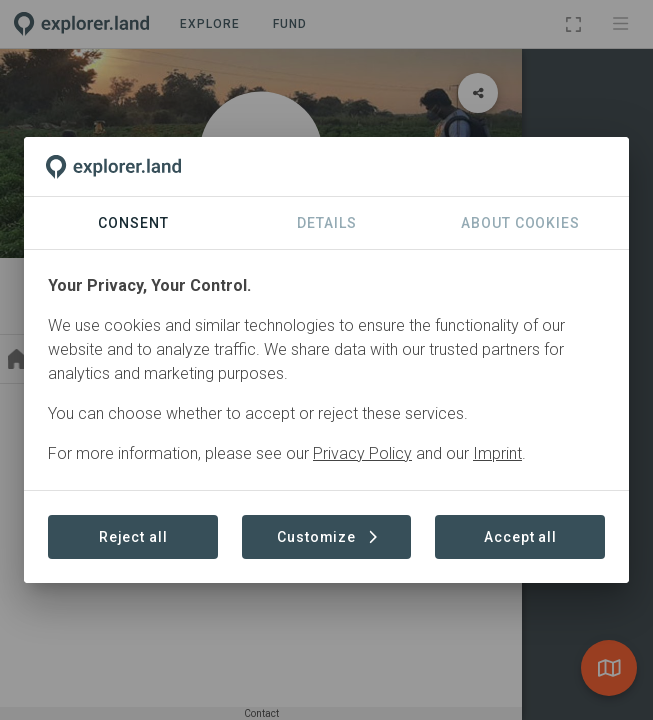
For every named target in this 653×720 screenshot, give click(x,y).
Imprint (497, 453)
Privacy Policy (362, 453)
